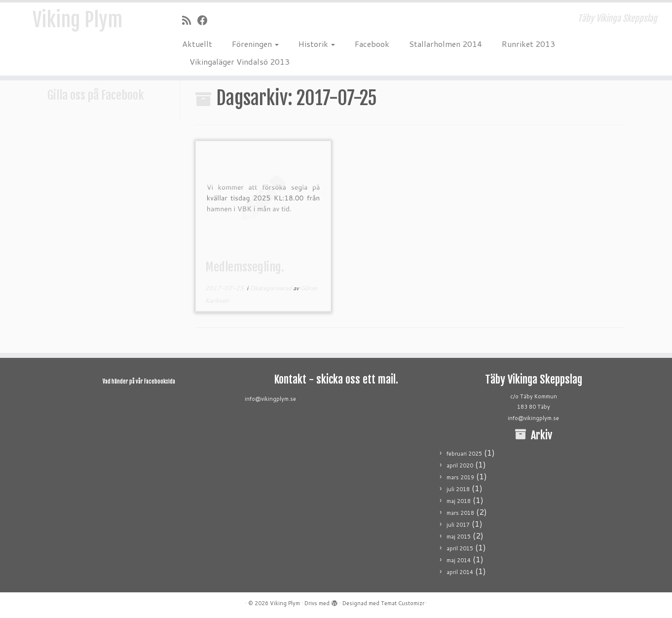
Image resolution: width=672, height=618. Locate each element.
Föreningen (255, 44)
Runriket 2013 (528, 44)
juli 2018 (458, 489)
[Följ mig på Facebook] (206, 20)
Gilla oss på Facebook (96, 95)
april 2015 (460, 548)
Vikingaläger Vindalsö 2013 (240, 61)
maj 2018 (459, 501)
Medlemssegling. (245, 267)
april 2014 (460, 572)
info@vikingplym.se (270, 399)
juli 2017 (458, 525)
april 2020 (460, 465)
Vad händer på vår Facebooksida (139, 382)
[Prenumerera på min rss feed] (190, 20)
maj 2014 (459, 560)
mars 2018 (460, 513)
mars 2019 (460, 477)
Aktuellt (197, 44)
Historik (317, 44)
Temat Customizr (403, 603)
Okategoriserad (271, 288)
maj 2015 (459, 537)
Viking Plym (77, 20)
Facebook (372, 44)
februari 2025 (464, 454)
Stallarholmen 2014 (446, 44)
